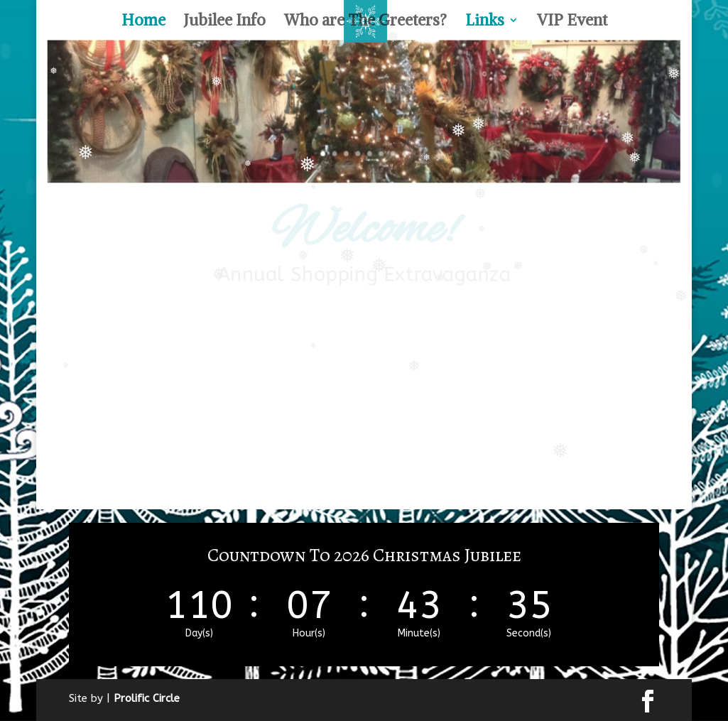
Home (143, 22)
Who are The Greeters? (365, 22)
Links (485, 22)
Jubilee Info (225, 22)
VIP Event (572, 22)
